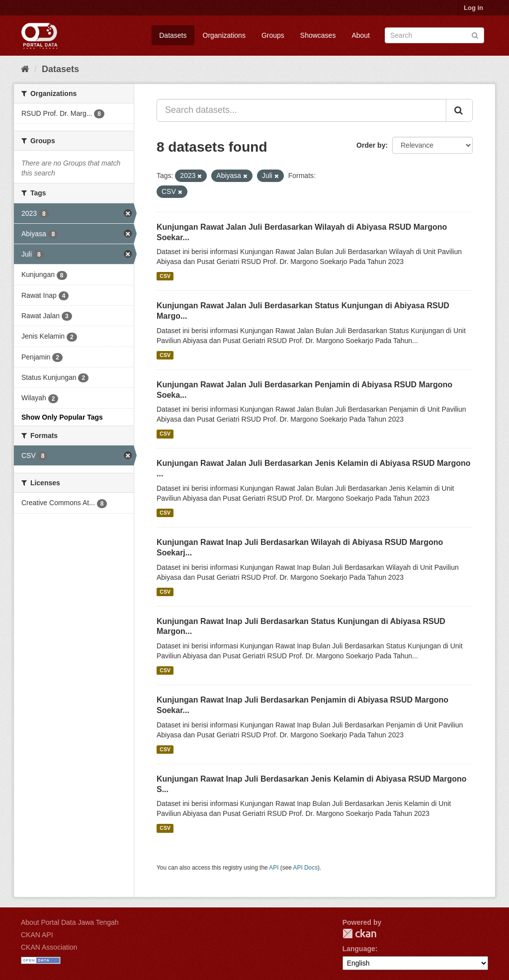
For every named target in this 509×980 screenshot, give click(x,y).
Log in (473, 8)
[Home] (25, 69)
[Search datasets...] (301, 110)
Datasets (173, 35)
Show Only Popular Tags (62, 417)
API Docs (306, 868)
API (274, 868)
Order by (371, 145)
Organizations (224, 35)
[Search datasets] (434, 35)
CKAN (359, 934)
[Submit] (475, 35)
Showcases (318, 35)
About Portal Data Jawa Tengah (70, 922)
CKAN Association (49, 947)
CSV (165, 276)
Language (359, 949)
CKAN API (37, 935)
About (361, 35)
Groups (273, 35)
